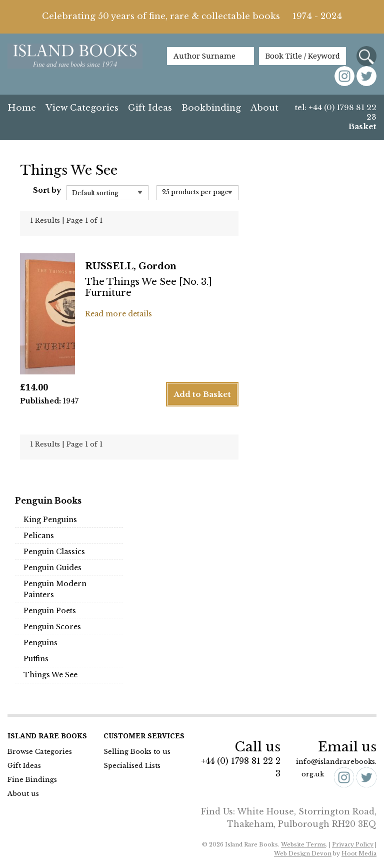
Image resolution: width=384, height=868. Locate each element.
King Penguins (50, 520)
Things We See (50, 675)
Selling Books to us (137, 752)
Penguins (40, 643)
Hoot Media (359, 853)
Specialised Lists (132, 766)
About (264, 108)
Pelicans (39, 536)
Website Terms (303, 844)
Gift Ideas (150, 108)
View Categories (82, 108)
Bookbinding (211, 108)
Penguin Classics (54, 552)
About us (23, 794)
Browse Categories (40, 752)
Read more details (118, 314)
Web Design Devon (303, 853)
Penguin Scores (52, 627)
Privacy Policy (353, 844)
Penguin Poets (50, 611)
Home (22, 108)
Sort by (47, 190)
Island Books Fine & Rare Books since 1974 (75, 61)
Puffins (36, 659)
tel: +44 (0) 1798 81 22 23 (336, 112)
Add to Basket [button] (202, 394)
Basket (362, 126)
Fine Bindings (32, 780)
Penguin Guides (52, 568)
